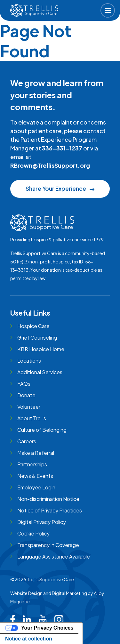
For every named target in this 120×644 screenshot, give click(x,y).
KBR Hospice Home (41, 349)
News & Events (35, 476)
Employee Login (36, 487)
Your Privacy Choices (47, 628)
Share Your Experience (60, 189)
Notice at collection (29, 639)
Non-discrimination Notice (48, 499)
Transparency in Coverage (48, 545)
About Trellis (32, 418)
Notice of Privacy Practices (50, 510)
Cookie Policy (33, 533)
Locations (29, 361)
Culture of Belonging (42, 430)
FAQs (24, 384)
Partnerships (32, 464)
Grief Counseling (37, 338)
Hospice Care (33, 326)
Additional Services (40, 372)
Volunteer (29, 407)
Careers (27, 441)
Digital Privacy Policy (42, 522)
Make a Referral (36, 453)
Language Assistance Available (54, 556)
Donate (26, 395)
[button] (108, 10)
